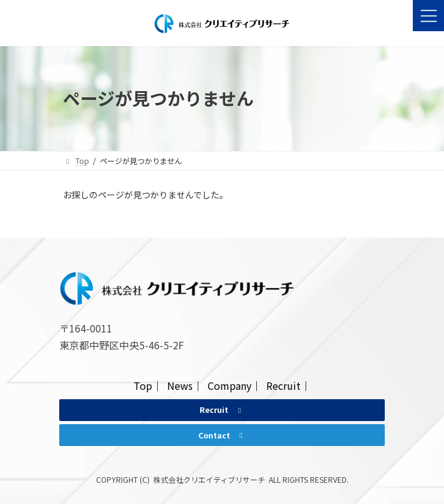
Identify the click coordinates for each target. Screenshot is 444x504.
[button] (222, 410)
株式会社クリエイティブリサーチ (209, 479)
